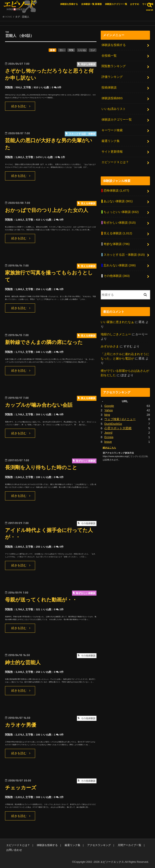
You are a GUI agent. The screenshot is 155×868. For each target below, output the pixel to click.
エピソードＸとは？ (115, 162)
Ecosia (109, 437)
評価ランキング (112, 77)
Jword (108, 433)
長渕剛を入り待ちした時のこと (41, 467)
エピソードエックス (112, 862)
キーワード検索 (112, 130)
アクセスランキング (99, 845)
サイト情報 (148, 4)
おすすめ (135, 4)
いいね (82, 50)
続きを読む (19, 106)
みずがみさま (110, 346)
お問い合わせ (14, 850)
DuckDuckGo (113, 424)
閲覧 (71, 50)
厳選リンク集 (111, 141)
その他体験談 (117, 276)
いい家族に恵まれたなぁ (117, 322)
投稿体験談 (109, 88)
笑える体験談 (118, 233)
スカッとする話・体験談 (124, 255)
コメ (93, 50)
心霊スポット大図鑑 (118, 428)
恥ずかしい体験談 (120, 223)
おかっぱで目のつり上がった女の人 (47, 210)
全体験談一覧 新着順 (91, 4)
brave (108, 442)
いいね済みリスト (114, 109)
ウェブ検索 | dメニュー (120, 419)
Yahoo (109, 410)
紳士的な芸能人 (23, 662)
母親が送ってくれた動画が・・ (41, 600)
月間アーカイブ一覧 (129, 845)
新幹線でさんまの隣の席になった (44, 342)
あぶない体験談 (118, 201)
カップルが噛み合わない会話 (39, 405)
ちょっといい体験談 (121, 212)
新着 (52, 50)
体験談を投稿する (69, 4)
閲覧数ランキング (114, 66)
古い (62, 50)
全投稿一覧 (109, 56)
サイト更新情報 (112, 152)
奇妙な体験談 (117, 244)
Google (109, 406)
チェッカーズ (21, 788)
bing (107, 415)
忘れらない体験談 (120, 265)
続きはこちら (109, 448)
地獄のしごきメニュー (116, 334)
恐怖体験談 (116, 191)
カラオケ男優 (21, 725)
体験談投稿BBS (112, 98)
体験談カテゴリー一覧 (116, 4)
